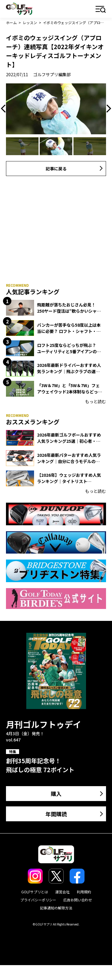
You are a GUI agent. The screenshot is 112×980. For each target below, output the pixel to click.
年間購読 (56, 814)
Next (107, 109)
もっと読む (96, 401)
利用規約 (84, 892)
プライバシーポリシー (38, 900)
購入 (56, 794)
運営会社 (62, 892)
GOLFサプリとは (35, 892)
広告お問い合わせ (78, 900)
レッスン (30, 22)
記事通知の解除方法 (56, 908)
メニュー (101, 10)
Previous (5, 109)
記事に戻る (56, 169)
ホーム (11, 22)
